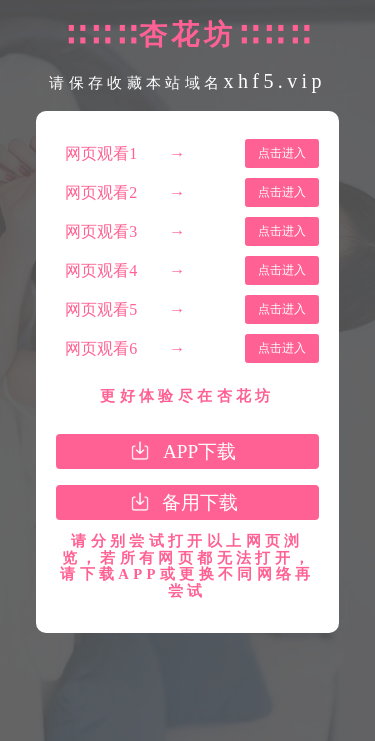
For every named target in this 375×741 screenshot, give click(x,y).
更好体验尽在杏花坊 (187, 396)
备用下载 (200, 502)
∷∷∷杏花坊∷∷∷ (187, 34)
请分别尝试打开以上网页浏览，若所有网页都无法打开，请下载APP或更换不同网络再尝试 (187, 566)
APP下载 (199, 451)
